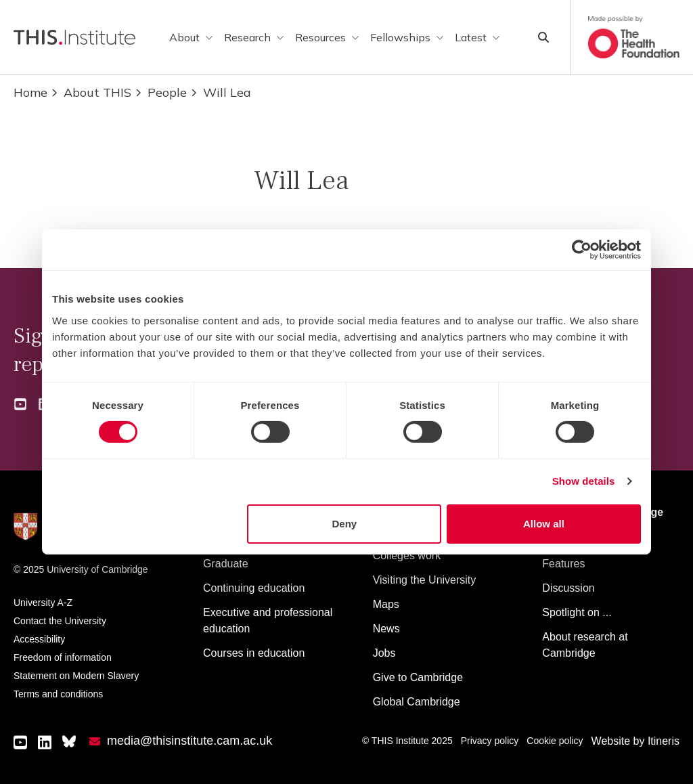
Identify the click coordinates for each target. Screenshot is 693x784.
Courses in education (254, 653)
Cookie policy (555, 741)
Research (254, 37)
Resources (327, 37)
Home (30, 92)
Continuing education (254, 588)
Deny (345, 524)
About (191, 37)
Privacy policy (490, 741)
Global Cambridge (417, 702)
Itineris (664, 741)
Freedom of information (63, 657)
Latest (477, 37)
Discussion (568, 588)
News (386, 629)
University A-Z (43, 603)
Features (563, 564)
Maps (386, 604)
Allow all (544, 524)
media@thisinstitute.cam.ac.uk (189, 741)
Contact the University (60, 621)
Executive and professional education (268, 620)
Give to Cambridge (418, 677)
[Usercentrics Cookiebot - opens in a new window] (582, 250)
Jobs (384, 653)
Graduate (226, 564)
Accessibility (39, 639)
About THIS (91, 92)
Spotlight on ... (577, 612)
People (160, 92)
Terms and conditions (58, 694)
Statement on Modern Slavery (76, 676)
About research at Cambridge (585, 645)
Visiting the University (425, 580)
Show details (584, 481)
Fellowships (407, 37)
